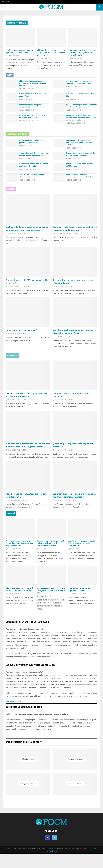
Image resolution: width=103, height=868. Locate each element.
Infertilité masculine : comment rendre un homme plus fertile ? (19, 604)
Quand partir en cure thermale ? (23, 339)
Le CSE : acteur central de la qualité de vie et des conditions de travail (26, 404)
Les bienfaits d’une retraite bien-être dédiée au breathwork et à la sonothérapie (26, 235)
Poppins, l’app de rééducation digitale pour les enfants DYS (26, 507)
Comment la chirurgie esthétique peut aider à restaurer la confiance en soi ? (74, 234)
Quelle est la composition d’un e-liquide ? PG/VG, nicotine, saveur (81, 107)
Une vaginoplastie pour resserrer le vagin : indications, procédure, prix (51, 605)
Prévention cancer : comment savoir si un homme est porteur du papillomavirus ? (19, 558)
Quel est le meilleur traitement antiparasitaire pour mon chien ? (81, 82)
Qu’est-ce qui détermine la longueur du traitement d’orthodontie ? (35, 118)
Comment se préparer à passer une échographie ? (34, 107)
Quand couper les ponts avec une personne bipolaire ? (71, 454)
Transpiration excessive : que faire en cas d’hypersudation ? (73, 290)
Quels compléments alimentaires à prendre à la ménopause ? (20, 51)
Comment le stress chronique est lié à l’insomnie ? (73, 404)
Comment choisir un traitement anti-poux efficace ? (35, 95)
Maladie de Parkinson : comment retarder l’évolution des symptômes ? (73, 340)
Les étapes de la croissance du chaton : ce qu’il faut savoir (83, 169)
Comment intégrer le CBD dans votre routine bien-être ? (26, 290)
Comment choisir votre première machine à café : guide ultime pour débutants (83, 53)
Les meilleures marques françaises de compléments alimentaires (82, 156)
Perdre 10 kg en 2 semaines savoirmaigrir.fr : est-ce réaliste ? (80, 180)
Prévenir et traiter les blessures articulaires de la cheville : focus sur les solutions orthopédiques (82, 119)
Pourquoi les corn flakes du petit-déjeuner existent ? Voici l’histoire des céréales (51, 558)
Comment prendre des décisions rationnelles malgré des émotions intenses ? (71, 508)
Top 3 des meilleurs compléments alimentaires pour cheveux (34, 180)
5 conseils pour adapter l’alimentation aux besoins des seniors (35, 169)
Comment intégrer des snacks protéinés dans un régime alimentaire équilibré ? (35, 157)
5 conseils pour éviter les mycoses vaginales (79, 604)
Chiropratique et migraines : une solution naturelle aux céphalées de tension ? (51, 53)
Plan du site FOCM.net (15, 716)
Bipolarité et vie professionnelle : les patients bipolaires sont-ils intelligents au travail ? (27, 455)
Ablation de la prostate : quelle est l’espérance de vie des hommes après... (82, 558)
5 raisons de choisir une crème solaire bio (82, 95)
